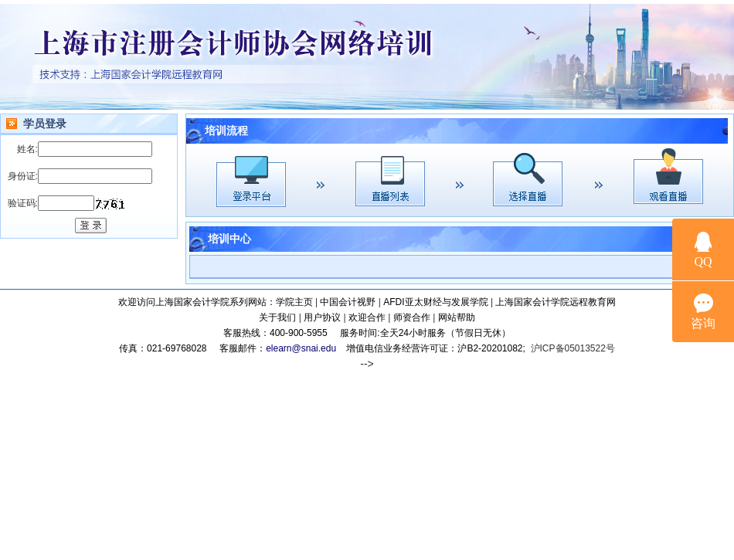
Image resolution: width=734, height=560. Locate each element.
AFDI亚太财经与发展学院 (435, 302)
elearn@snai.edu (301, 348)
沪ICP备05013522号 (573, 348)
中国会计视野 (348, 302)
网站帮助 (457, 317)
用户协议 (322, 317)
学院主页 (294, 302)
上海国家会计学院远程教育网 (556, 302)
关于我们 (277, 317)
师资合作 (412, 317)
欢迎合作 (367, 317)
